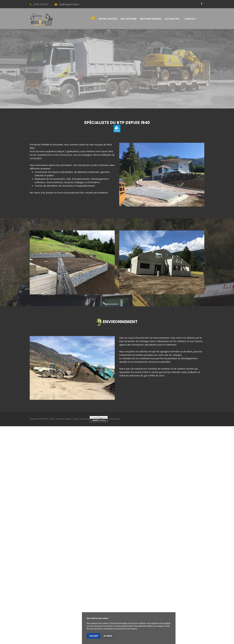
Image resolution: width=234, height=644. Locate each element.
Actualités (172, 19)
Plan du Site (116, 419)
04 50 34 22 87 (41, 4)
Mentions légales (64, 419)
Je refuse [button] (108, 636)
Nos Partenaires (151, 19)
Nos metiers (129, 19)
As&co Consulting (91, 419)
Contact (190, 19)
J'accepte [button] (94, 636)
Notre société (108, 19)
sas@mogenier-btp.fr (69, 4)
